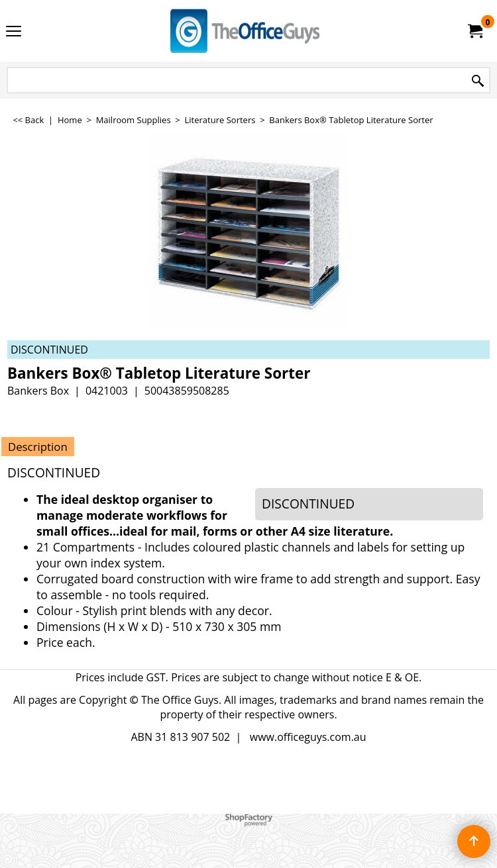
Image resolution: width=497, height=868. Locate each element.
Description (38, 447)
